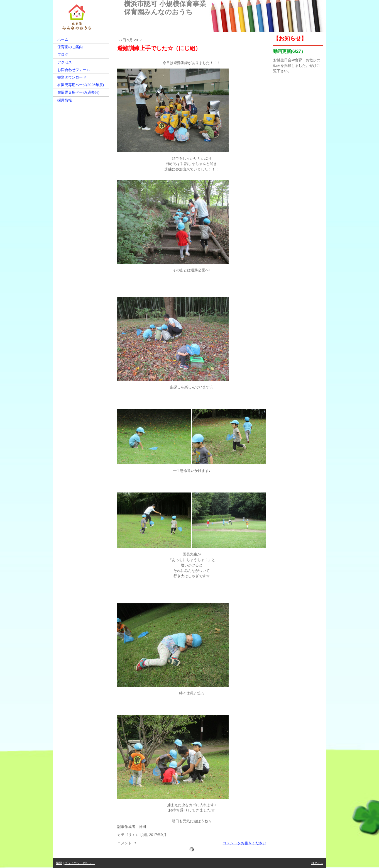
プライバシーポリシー (80, 863)
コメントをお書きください (244, 843)
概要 (59, 863)
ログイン (317, 863)
